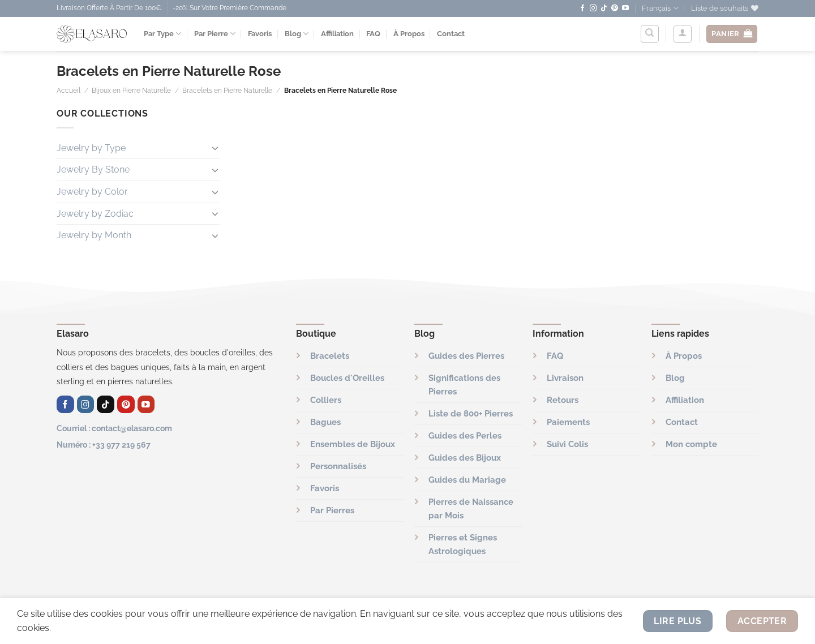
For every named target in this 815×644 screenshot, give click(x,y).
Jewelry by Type (91, 148)
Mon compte (691, 444)
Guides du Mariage (467, 480)
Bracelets (330, 356)
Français (660, 8)
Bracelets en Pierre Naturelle (227, 91)
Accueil (68, 91)
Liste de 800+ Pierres (471, 414)
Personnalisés (338, 466)
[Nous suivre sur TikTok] (604, 8)
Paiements (568, 422)
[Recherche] (650, 34)
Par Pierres (332, 510)
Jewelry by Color (92, 192)
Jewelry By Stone (93, 169)
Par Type (162, 34)
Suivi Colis (567, 444)
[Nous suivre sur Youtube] (625, 8)
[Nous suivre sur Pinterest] (615, 8)
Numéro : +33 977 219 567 (104, 445)
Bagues (325, 422)
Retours (563, 400)
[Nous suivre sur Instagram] (593, 8)
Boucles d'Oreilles (347, 378)
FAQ (373, 34)
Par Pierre (215, 34)
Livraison (565, 378)
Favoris (260, 34)
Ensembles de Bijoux (353, 444)
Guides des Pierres (466, 356)
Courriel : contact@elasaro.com (114, 428)
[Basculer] (215, 148)
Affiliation (337, 34)
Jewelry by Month (94, 235)
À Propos (409, 34)
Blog (297, 34)
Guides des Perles (465, 436)
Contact (451, 34)
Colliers (326, 400)
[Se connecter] (683, 34)
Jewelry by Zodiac (95, 214)
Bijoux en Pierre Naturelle (131, 91)
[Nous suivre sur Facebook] (582, 8)
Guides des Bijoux (465, 458)
